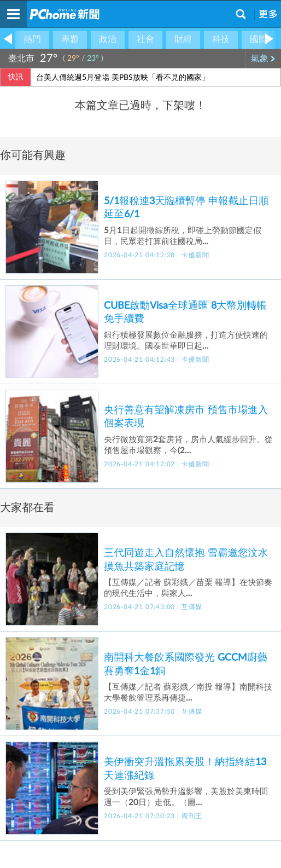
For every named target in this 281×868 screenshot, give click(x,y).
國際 (259, 39)
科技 (221, 39)
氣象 (263, 59)
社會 (145, 39)
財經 (183, 39)
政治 (108, 39)
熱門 (32, 39)
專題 (70, 39)
